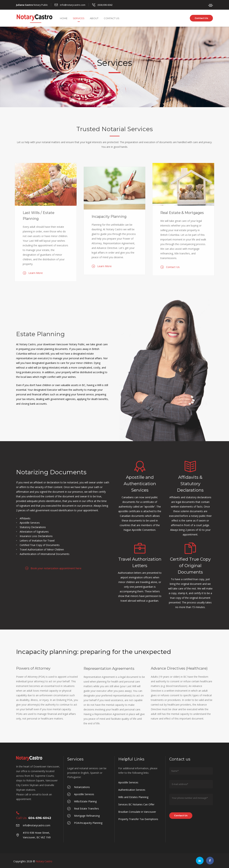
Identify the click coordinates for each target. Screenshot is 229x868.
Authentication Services (132, 790)
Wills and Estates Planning (133, 797)
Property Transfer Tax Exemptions (138, 819)
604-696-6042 (40, 818)
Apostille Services (128, 782)
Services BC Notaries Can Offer (136, 804)
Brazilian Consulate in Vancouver (137, 812)
